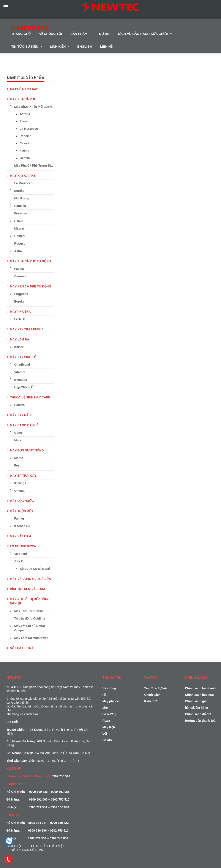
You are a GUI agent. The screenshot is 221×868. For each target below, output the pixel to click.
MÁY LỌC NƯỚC (22, 501)
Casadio (25, 143)
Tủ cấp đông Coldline (30, 618)
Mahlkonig (22, 198)
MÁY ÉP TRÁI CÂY (23, 476)
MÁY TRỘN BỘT (22, 511)
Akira (18, 251)
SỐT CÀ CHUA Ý (22, 648)
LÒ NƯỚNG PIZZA (23, 546)
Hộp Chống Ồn (25, 387)
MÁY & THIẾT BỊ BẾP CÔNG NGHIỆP (30, 601)
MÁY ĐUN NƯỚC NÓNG (27, 450)
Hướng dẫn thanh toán (201, 721)
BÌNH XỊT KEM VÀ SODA (28, 589)
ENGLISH (84, 46)
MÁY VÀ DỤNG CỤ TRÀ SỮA (30, 579)
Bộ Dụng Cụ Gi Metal (35, 569)
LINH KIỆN (60, 46)
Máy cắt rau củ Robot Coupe (30, 628)
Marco (19, 458)
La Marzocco (29, 129)
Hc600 (19, 221)
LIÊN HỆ (106, 46)
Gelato (107, 740)
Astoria (25, 114)
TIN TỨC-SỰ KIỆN (27, 46)
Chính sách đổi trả (198, 714)
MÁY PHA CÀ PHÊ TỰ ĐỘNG (30, 261)
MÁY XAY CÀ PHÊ (23, 176)
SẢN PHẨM (81, 34)
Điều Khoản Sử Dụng (28, 850)
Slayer (24, 121)
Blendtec (21, 380)
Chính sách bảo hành (200, 688)
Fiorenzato (22, 213)
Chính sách (152, 695)
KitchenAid (22, 526)
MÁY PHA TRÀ (20, 312)
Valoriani (21, 554)
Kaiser (19, 347)
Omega (19, 491)
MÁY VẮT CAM (20, 536)
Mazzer (19, 228)
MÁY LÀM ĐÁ (20, 339)
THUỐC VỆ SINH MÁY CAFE (30, 397)
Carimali (20, 276)
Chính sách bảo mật (48, 846)
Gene (18, 433)
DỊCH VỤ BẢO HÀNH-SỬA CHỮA (145, 34)
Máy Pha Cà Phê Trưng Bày (34, 165)
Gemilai (25, 158)
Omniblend (22, 365)
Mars (18, 440)
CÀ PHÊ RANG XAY (24, 89)
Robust (19, 244)
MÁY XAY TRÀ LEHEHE (27, 329)
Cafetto (19, 405)
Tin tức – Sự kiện (156, 688)
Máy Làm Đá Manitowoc (31, 638)
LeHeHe (20, 319)
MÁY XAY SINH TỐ (23, 357)
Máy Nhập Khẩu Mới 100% (33, 107)
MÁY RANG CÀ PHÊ (24, 425)
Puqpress (21, 294)
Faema (24, 151)
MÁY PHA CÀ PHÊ (23, 99)
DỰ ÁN (104, 34)
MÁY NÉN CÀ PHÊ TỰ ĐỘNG (31, 286)
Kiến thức (151, 701)
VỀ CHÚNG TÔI (51, 34)
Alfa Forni (21, 561)
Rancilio (25, 136)
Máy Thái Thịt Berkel (29, 611)
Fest (17, 465)
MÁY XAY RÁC (20, 415)
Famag (19, 518)
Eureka (19, 191)
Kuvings (20, 483)
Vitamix (20, 372)
